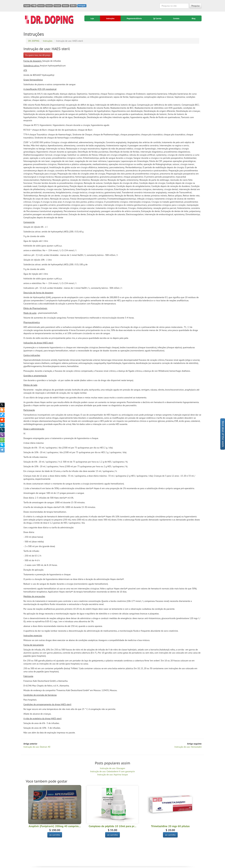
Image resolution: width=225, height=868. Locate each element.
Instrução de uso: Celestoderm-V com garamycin (112, 771)
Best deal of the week (223, 434)
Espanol (49, 6)
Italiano (65, 6)
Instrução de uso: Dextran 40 (37, 747)
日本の (73, 6)
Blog (194, 18)
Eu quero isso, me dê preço (38, 55)
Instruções (110, 18)
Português (82, 6)
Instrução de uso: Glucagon (112, 768)
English (27, 6)
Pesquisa (195, 6)
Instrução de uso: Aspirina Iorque (112, 775)
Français (57, 6)
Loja (92, 18)
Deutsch (41, 6)
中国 (34, 6)
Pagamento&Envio (134, 18)
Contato (176, 18)
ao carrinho (55, 835)
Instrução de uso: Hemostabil (188, 747)
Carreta (157, 18)
